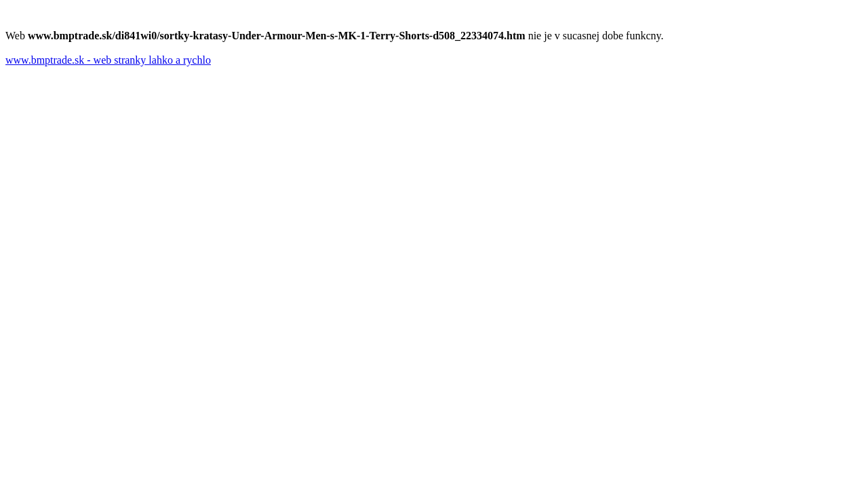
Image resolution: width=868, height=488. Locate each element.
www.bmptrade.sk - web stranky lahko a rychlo (108, 60)
